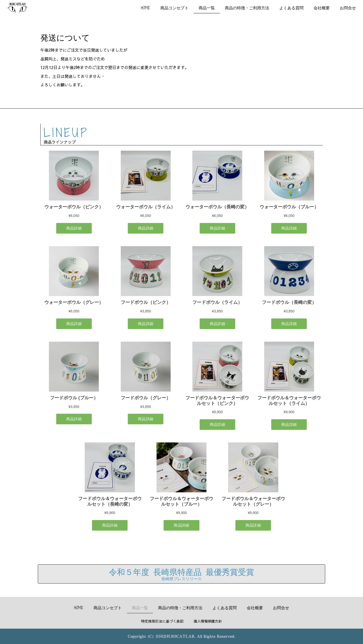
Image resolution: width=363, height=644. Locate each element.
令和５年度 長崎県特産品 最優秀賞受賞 (181, 572)
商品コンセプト (174, 8)
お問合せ (348, 8)
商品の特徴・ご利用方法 (247, 8)
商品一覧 (207, 8)
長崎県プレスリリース (181, 579)
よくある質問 (291, 8)
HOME (146, 8)
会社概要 (322, 8)
